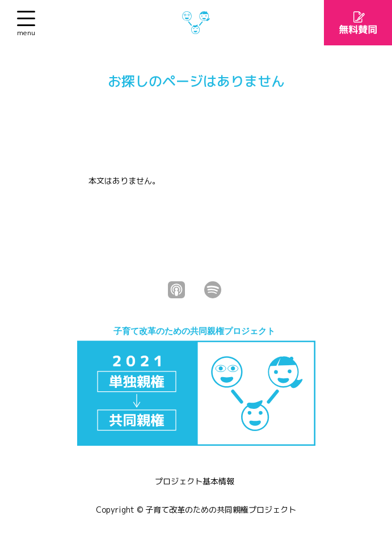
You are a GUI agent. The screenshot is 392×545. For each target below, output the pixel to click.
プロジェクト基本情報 (195, 481)
